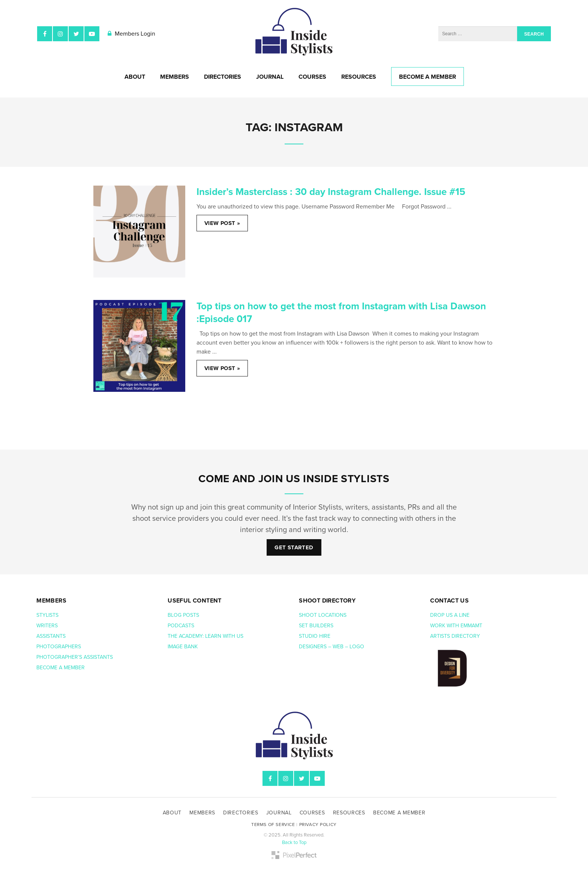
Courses (312, 77)
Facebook (45, 34)
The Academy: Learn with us (205, 636)
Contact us (449, 601)
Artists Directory (455, 636)
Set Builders (317, 626)
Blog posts (184, 615)
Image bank (183, 647)
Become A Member (427, 77)
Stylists (47, 615)
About (135, 77)
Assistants (51, 636)
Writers (47, 626)
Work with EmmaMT (457, 626)
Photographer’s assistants (75, 657)
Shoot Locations (323, 615)
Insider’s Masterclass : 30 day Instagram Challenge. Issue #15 (331, 192)
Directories (223, 77)
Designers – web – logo (332, 647)
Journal (270, 77)
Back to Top (294, 843)
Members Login (131, 34)
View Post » (222, 223)
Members (175, 77)
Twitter (76, 34)
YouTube (92, 34)
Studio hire (315, 636)
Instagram (60, 34)
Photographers (59, 647)
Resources (359, 77)
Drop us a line (451, 615)
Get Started (294, 547)
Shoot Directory (327, 601)
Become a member (61, 668)
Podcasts (182, 626)
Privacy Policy (318, 825)
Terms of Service (273, 825)
